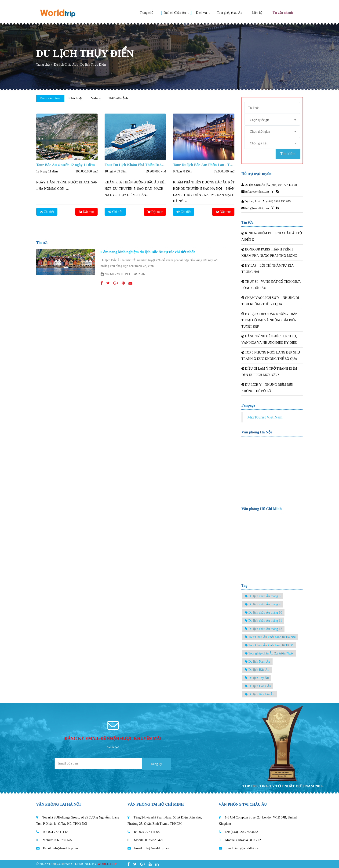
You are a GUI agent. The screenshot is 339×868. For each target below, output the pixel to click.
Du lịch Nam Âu (257, 662)
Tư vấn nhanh (283, 13)
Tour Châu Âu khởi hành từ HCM (269, 645)
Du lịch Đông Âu (258, 686)
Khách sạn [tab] (76, 98)
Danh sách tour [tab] (50, 98)
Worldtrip (107, 864)
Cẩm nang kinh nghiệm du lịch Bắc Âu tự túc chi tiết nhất (148, 252)
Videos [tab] (96, 98)
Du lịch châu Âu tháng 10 (263, 613)
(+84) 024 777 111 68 (282, 185)
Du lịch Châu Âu (175, 13)
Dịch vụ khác (251, 201)
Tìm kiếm (288, 154)
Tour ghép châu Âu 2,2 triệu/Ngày (269, 653)
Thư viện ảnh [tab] (118, 98)
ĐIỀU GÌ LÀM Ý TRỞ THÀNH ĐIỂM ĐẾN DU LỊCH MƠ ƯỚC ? (269, 372)
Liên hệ (257, 13)
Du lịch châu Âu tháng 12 (263, 629)
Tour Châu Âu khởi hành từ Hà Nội (270, 637)
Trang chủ (147, 13)
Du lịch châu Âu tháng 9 (263, 604)
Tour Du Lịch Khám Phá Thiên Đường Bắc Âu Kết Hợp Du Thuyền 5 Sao (135, 165)
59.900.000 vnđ (156, 171)
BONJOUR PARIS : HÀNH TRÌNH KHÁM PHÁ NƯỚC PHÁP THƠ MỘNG (269, 253)
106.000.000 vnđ (86, 171)
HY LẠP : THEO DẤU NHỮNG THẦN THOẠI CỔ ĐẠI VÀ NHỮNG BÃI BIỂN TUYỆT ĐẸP (270, 320)
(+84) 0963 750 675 (277, 201)
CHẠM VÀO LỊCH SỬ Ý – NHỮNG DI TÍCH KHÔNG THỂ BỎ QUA (270, 301)
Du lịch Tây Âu (257, 678)
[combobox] (272, 120)
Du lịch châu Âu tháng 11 (263, 621)
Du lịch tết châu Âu (260, 694)
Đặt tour (86, 212)
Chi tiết (47, 212)
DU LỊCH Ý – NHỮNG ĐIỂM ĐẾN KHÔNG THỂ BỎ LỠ (267, 388)
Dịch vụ (202, 13)
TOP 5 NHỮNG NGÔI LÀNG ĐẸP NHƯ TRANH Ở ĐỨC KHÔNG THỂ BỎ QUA (271, 356)
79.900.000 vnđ (224, 171)
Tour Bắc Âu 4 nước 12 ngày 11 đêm (66, 165)
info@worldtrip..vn (255, 191)
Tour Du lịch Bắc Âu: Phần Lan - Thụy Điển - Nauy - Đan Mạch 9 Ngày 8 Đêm (204, 165)
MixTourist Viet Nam (265, 417)
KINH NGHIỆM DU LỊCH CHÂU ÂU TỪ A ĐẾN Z (272, 236)
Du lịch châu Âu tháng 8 (263, 596)
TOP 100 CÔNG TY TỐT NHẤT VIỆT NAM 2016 (282, 786)
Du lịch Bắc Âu (257, 670)
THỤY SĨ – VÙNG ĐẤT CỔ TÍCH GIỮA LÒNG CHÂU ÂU (271, 285)
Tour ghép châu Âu (230, 13)
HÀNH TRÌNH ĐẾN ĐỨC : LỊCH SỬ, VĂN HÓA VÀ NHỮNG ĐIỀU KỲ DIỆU (269, 339)
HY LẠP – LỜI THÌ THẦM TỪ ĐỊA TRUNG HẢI (267, 269)
